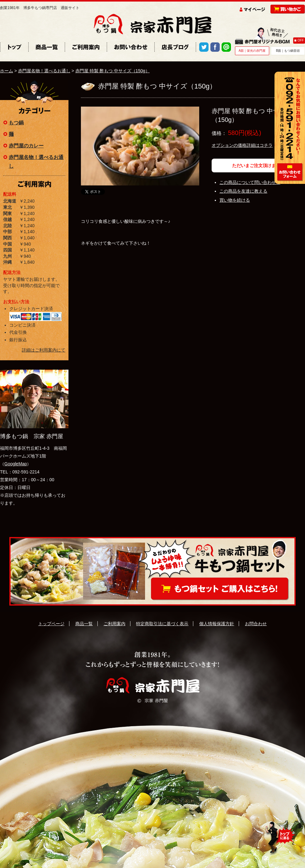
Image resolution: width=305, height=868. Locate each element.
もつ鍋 (16, 123)
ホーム (7, 71)
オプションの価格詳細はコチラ (242, 145)
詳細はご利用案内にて (44, 350)
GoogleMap (16, 464)
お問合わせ (256, 624)
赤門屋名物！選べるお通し (44, 71)
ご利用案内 (115, 624)
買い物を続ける (235, 200)
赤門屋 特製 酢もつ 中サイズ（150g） (113, 71)
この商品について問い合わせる (250, 182)
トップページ (51, 624)
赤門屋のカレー (26, 146)
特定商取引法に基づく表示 (162, 624)
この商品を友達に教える (243, 191)
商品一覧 (84, 624)
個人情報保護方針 (217, 624)
